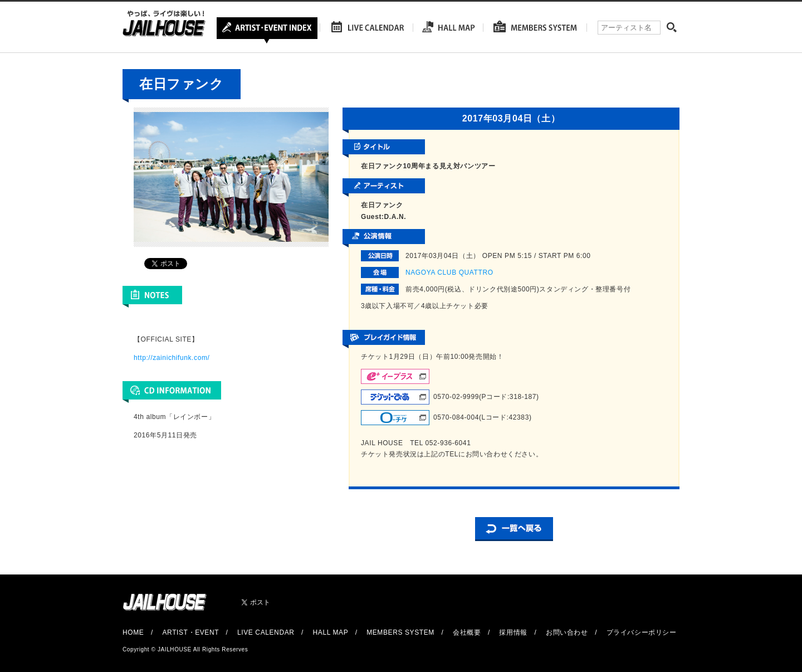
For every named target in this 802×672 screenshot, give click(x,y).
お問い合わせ (567, 632)
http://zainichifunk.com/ (172, 358)
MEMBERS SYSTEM (400, 632)
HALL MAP (331, 632)
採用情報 (513, 632)
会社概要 (467, 632)
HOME (133, 632)
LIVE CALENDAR (266, 632)
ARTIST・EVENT (190, 632)
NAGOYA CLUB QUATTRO (449, 272)
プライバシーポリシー (642, 632)
